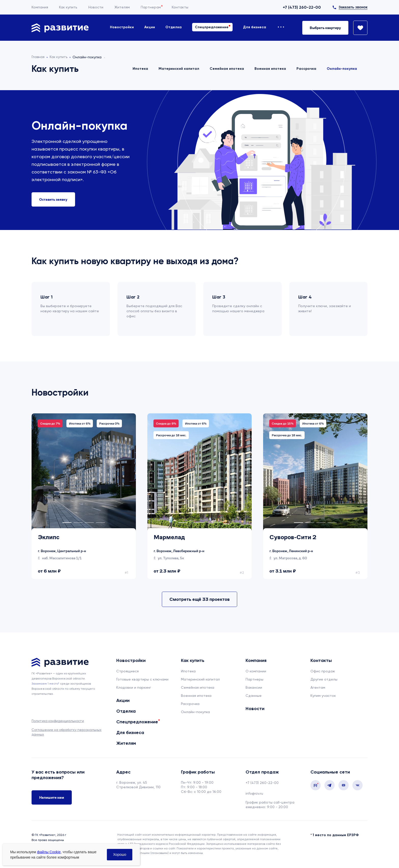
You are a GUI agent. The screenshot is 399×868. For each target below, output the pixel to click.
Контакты (180, 7)
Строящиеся (127, 671)
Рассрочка (306, 69)
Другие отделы (324, 679)
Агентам (318, 687)
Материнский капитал (179, 69)
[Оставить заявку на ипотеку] (53, 199)
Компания (40, 7)
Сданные (254, 696)
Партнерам (151, 7)
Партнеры (254, 679)
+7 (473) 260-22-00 (302, 7)
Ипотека (140, 69)
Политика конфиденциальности (58, 721)
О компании (256, 671)
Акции (150, 27)
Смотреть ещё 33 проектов (199, 599)
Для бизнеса (255, 27)
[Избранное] (358, 28)
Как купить (68, 7)
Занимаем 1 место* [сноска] (45, 684)
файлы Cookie (49, 852)
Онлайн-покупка (342, 69)
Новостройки (122, 27)
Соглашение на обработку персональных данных (67, 732)
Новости (96, 7)
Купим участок (323, 696)
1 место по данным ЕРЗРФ (336, 835)
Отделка (174, 27)
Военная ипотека (270, 69)
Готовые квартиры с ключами (142, 679)
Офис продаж (323, 671)
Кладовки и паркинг (134, 687)
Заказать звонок (353, 7)
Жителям (122, 7)
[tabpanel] (45, 472)
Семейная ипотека (227, 69)
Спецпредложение (212, 27)
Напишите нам (52, 798)
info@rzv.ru (254, 793)
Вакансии (254, 687)
